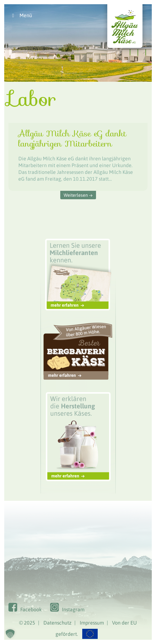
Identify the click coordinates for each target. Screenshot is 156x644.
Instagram (73, 609)
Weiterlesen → (78, 195)
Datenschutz (57, 623)
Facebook (31, 609)
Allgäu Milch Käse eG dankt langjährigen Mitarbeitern (72, 139)
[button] (10, 634)
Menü (21, 15)
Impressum (92, 623)
